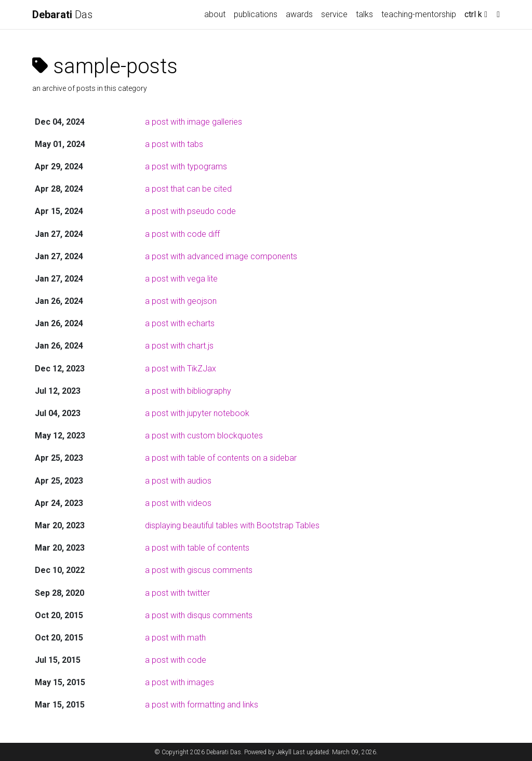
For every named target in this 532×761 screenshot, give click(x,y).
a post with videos (178, 503)
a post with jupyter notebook (197, 413)
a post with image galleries (194, 122)
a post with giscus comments (199, 570)
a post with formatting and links (202, 705)
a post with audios (178, 481)
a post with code (176, 660)
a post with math (175, 638)
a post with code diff (182, 234)
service (334, 14)
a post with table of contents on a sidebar (221, 458)
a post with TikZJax (181, 369)
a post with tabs (174, 144)
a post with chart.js (179, 346)
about (215, 14)
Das (62, 15)
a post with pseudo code (190, 211)
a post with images (179, 682)
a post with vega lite (181, 279)
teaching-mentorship (419, 14)
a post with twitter (177, 593)
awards (299, 14)
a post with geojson (181, 301)
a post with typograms (186, 166)
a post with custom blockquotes (204, 436)
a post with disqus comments (199, 615)
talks (364, 14)
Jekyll (284, 752)
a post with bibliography (188, 391)
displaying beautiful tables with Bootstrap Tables (232, 525)
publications (256, 14)
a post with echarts (180, 323)
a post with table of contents (197, 548)
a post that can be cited (188, 189)
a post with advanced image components (221, 256)
